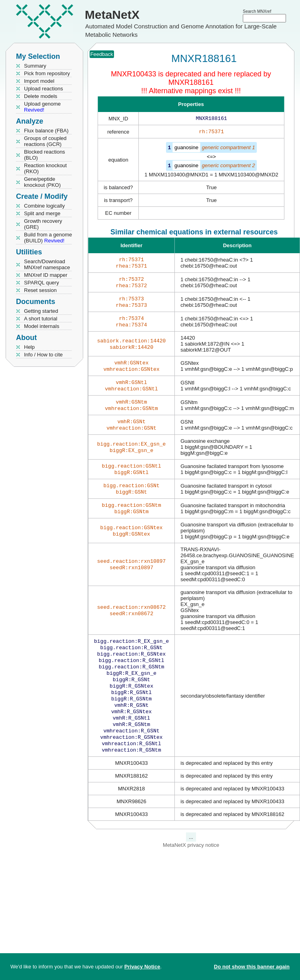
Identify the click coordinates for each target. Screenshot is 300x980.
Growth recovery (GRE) (43, 224)
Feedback (102, 54)
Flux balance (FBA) (46, 131)
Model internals (42, 326)
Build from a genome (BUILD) (48, 238)
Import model (39, 81)
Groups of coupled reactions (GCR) (45, 141)
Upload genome (42, 107)
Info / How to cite (43, 355)
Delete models (41, 96)
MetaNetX (112, 15)
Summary (35, 66)
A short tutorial (41, 319)
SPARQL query (41, 283)
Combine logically (44, 206)
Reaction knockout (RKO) (45, 168)
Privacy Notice (142, 967)
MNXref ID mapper (46, 275)
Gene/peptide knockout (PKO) (42, 182)
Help (29, 347)
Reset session (40, 290)
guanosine (186, 149)
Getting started (41, 311)
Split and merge (42, 213)
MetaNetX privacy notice (191, 878)
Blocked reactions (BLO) (45, 155)
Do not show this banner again (252, 967)
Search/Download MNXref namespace (47, 264)
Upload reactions (44, 89)
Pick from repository (47, 73)
